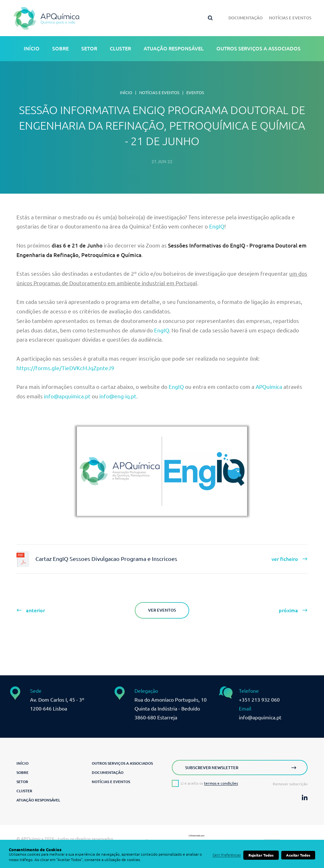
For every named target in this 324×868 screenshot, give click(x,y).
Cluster (120, 48)
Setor (89, 48)
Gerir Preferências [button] (227, 855)
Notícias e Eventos (290, 18)
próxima (288, 610)
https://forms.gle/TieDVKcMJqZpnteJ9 (65, 368)
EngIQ (217, 226)
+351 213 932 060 (259, 700)
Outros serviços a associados (259, 48)
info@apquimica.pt (67, 396)
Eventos (195, 93)
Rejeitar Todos (261, 855)
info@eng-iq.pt (118, 396)
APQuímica (269, 387)
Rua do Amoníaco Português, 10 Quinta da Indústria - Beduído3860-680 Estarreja (171, 709)
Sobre (60, 48)
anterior (35, 610)
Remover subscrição (290, 784)
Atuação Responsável (174, 48)
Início (32, 48)
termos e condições (221, 783)
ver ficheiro (285, 559)
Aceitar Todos (298, 855)
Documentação (246, 18)
